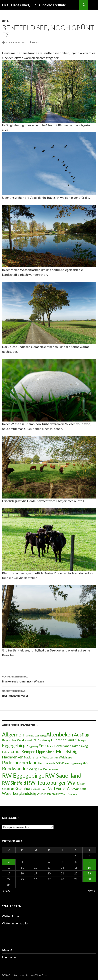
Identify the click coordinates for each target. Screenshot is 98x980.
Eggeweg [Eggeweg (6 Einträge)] (33, 746)
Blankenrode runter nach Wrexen (49, 679)
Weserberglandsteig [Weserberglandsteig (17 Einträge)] (19, 793)
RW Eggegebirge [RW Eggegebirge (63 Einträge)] (23, 775)
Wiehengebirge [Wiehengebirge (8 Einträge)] (46, 794)
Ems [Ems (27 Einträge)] (42, 746)
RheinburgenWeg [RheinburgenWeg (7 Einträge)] (72, 763)
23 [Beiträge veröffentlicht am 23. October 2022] (89, 873)
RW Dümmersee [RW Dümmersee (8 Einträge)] (48, 769)
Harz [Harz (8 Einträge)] (50, 746)
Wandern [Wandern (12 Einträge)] (80, 789)
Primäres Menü (93, 5)
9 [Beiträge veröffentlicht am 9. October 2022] (89, 862)
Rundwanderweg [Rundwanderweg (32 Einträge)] (20, 768)
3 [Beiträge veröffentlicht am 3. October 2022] (9, 862)
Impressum (9, 957)
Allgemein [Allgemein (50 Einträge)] (14, 734)
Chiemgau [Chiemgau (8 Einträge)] (81, 740)
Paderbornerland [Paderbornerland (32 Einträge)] (20, 762)
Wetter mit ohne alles (15, 923)
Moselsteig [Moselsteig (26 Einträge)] (67, 751)
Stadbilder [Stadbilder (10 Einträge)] (9, 789)
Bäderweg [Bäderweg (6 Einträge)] (45, 740)
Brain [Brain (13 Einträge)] (35, 740)
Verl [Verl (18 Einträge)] (51, 788)
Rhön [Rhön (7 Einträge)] (85, 763)
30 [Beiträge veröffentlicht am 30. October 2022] (89, 879)
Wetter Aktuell (11, 916)
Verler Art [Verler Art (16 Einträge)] (64, 788)
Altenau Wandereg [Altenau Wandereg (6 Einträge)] (36, 736)
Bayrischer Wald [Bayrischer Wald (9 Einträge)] (13, 740)
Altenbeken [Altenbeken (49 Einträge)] (60, 734)
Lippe (5, 21)
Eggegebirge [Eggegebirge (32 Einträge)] (15, 745)
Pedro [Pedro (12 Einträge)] (42, 763)
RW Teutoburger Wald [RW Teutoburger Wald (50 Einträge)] (53, 783)
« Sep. (6, 891)
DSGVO (7, 950)
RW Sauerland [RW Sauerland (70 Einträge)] (63, 775)
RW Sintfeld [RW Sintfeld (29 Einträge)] (14, 783)
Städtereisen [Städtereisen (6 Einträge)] (41, 789)
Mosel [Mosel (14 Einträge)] (50, 752)
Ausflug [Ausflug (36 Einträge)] (82, 735)
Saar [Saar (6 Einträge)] (83, 784)
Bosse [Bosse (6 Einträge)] (27, 740)
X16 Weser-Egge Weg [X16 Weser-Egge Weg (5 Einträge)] (67, 794)
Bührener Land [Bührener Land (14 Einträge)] (62, 740)
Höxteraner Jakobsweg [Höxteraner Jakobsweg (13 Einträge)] (71, 746)
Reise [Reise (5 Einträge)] (50, 763)
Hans (35, 42)
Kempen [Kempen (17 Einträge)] (28, 752)
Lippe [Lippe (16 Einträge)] (40, 752)
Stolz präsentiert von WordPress (30, 975)
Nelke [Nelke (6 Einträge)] (69, 758)
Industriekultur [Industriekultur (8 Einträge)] (11, 752)
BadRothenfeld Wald (49, 693)
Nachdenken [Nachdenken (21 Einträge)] (13, 757)
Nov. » (91, 891)
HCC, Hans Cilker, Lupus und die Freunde (34, 5)
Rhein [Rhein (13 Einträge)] (57, 763)
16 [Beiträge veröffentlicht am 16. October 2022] (89, 868)
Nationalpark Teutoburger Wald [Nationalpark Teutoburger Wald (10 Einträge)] (45, 757)
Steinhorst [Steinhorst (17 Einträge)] (25, 788)
